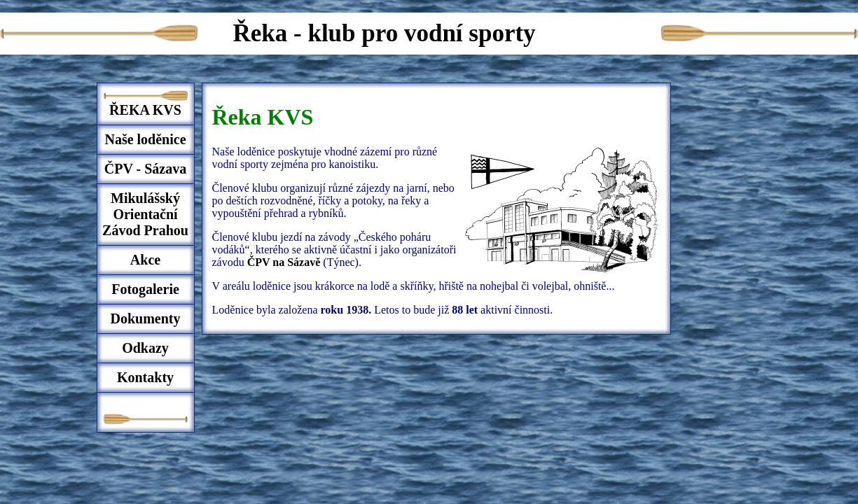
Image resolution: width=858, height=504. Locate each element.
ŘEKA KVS (145, 110)
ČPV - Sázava (145, 169)
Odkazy (145, 348)
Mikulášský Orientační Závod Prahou (145, 214)
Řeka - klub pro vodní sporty (385, 33)
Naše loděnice (145, 139)
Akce (145, 260)
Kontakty (145, 377)
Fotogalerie (145, 289)
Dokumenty (145, 318)
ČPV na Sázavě (285, 262)
